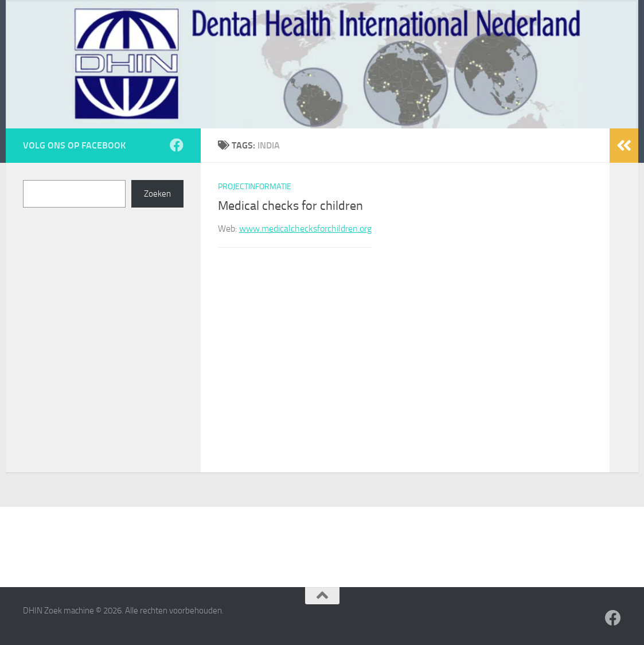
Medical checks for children (290, 206)
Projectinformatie (255, 187)
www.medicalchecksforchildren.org (305, 228)
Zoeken (157, 194)
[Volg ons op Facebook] (177, 145)
